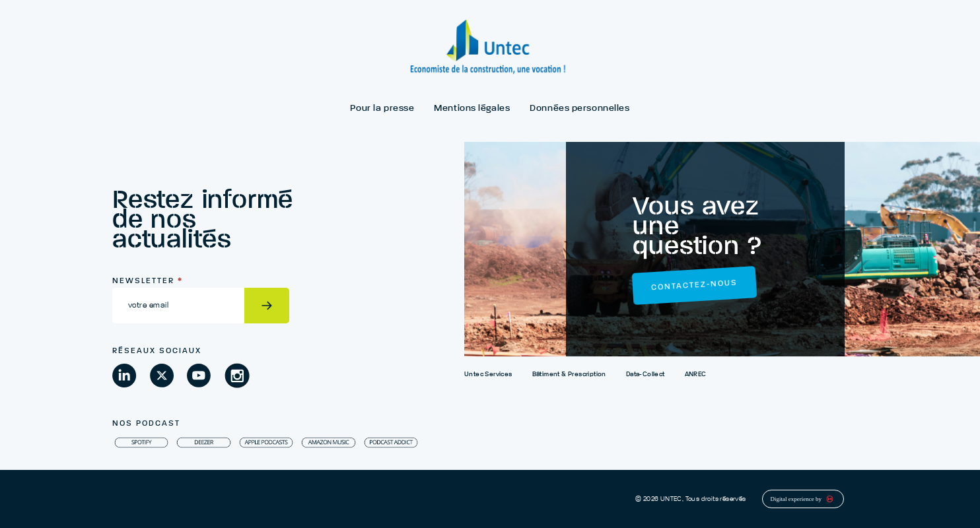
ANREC (696, 374)
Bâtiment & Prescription (569, 374)
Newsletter (148, 281)
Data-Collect (646, 374)
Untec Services (488, 374)
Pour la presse (382, 108)
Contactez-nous (694, 286)
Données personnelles (579, 108)
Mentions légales (472, 108)
